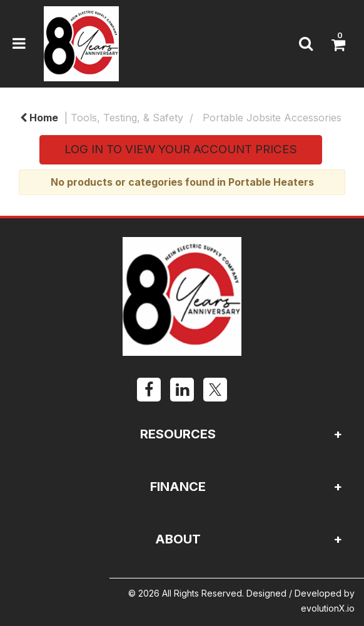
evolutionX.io (328, 608)
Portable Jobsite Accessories (272, 118)
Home (39, 118)
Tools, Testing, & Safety (127, 118)
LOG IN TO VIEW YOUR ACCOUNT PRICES (181, 149)
